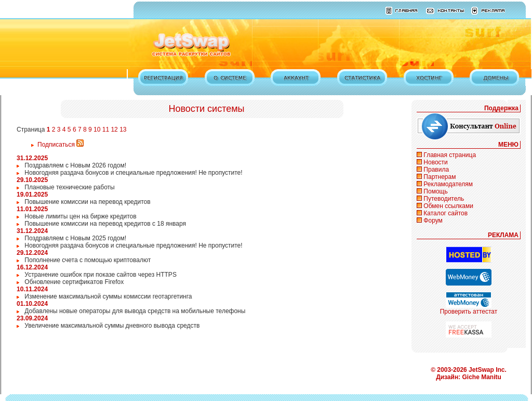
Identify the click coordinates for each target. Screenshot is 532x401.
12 (114, 130)
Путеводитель (444, 199)
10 (97, 130)
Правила (436, 170)
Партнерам (440, 177)
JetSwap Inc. (488, 370)
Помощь (435, 191)
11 (106, 130)
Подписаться (61, 145)
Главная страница (450, 155)
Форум (433, 221)
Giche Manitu (482, 377)
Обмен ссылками (448, 206)
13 (123, 130)
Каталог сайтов (445, 213)
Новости (435, 162)
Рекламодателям (448, 184)
